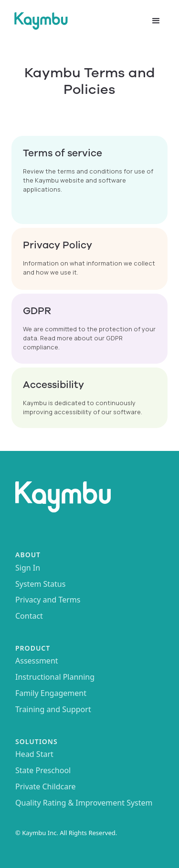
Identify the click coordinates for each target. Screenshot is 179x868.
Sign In (28, 568)
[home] (76, 21)
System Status (40, 584)
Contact (29, 616)
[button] (156, 21)
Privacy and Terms (48, 600)
